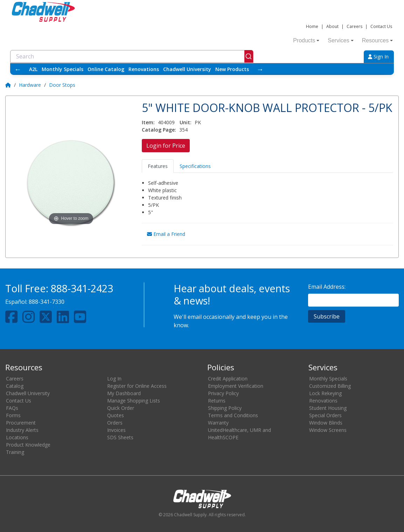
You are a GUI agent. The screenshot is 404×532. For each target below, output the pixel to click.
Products (306, 40)
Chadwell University (187, 69)
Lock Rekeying (325, 393)
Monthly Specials (62, 69)
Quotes (116, 415)
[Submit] (249, 56)
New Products (232, 69)
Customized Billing (330, 386)
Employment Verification (236, 386)
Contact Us (381, 26)
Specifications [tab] (195, 166)
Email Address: (327, 287)
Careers (354, 26)
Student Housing (328, 408)
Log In (114, 379)
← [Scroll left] (18, 69)
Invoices (116, 430)
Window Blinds (326, 423)
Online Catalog (106, 69)
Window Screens (328, 430)
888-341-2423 (82, 288)
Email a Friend (166, 234)
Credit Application (228, 379)
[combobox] (132, 56)
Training (15, 452)
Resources (377, 40)
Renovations (144, 69)
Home (312, 26)
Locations (17, 437)
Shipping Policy (225, 408)
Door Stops (62, 85)
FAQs (12, 408)
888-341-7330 (47, 302)
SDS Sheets (120, 437)
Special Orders (325, 415)
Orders (115, 423)
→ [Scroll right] (260, 69)
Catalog (15, 386)
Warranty (218, 423)
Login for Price (166, 146)
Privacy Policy (223, 393)
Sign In (378, 57)
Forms (13, 415)
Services (340, 40)
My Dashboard (124, 393)
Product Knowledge (28, 445)
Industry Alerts (22, 430)
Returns (217, 401)
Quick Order (121, 408)
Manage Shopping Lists (134, 401)
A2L (33, 69)
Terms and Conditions (233, 415)
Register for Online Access (137, 386)
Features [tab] (158, 166)
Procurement (21, 423)
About (332, 26)
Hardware (30, 85)
